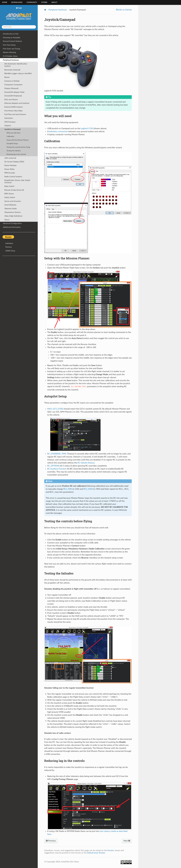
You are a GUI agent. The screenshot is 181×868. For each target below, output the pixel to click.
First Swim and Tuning (11, 49)
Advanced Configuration (12, 223)
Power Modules (10, 165)
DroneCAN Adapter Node (14, 92)
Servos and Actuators (13, 201)
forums (111, 850)
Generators (9, 118)
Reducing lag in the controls (16, 154)
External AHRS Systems (14, 107)
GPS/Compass (10, 122)
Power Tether (9, 169)
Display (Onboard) (11, 88)
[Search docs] (19, 27)
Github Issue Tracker (96, 853)
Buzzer (7, 77)
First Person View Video (13, 111)
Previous (51, 841)
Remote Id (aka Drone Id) (14, 190)
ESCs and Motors (11, 100)
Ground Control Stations (12, 41)
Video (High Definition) (13, 216)
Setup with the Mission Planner (18, 140)
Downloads (17, 2)
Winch (7, 220)
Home (5, 2)
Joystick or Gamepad (12, 129)
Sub (19, 15)
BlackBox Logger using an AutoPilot (18, 73)
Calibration (10, 136)
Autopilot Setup (12, 144)
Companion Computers (13, 85)
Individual (9, 243)
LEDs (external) (10, 158)
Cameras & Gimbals (12, 81)
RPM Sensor (9, 194)
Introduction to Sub (11, 34)
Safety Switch (10, 197)
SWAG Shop (10, 251)
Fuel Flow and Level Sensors (15, 114)
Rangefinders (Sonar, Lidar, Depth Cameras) (17, 181)
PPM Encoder (10, 173)
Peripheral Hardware (11, 60)
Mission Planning (9, 52)
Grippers (8, 126)
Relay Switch (9, 186)
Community (32, 2)
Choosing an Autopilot (12, 38)
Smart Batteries (10, 205)
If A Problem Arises (10, 56)
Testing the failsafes (14, 151)
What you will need (13, 133)
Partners (9, 247)
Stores (44, 2)
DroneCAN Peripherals (13, 96)
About (54, 2)
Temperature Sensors (13, 212)
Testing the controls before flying (18, 147)
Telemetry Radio (11, 209)
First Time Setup (9, 45)
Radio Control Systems (13, 177)
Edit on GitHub (125, 10)
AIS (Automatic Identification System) (16, 65)
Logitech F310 (87, 128)
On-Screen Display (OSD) (14, 162)
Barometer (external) (12, 70)
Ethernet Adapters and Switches (17, 103)
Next (127, 841)
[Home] (45, 10)
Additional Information (12, 227)
